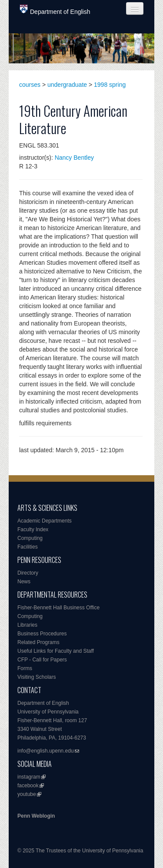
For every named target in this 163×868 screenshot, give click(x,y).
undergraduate (67, 85)
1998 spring (110, 85)
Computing (30, 538)
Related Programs (38, 642)
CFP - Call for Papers (42, 660)
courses (30, 85)
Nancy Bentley (74, 158)
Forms (25, 668)
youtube (27, 794)
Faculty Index (33, 529)
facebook (28, 786)
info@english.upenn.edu (46, 751)
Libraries (27, 625)
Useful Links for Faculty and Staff (56, 651)
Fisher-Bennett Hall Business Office (58, 608)
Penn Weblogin (36, 816)
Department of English (55, 10)
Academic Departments (45, 521)
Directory (28, 573)
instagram (29, 777)
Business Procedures (42, 634)
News (24, 582)
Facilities (28, 547)
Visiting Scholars (37, 677)
